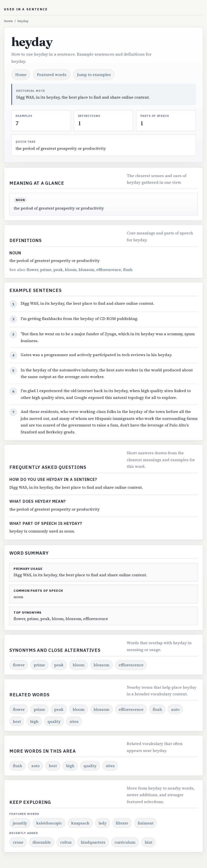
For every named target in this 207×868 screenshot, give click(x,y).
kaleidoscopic (49, 823)
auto (175, 709)
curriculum (125, 842)
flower (32, 270)
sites (74, 721)
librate (122, 823)
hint (149, 842)
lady (103, 823)
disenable (42, 842)
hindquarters (93, 842)
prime (46, 270)
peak (58, 270)
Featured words (52, 75)
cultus (66, 842)
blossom (86, 270)
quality (54, 721)
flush (128, 270)
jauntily (20, 823)
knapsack (80, 823)
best (17, 721)
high (34, 721)
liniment (146, 823)
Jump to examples (94, 75)
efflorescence (109, 270)
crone (18, 842)
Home (8, 21)
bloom (71, 270)
